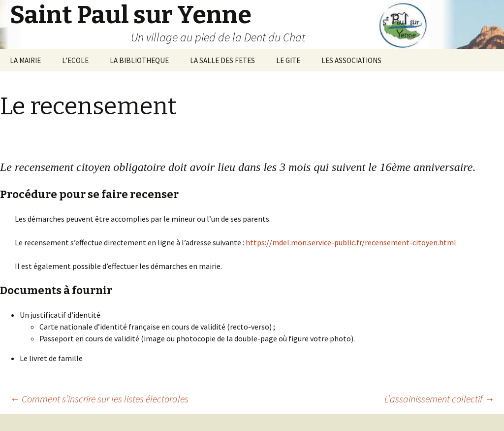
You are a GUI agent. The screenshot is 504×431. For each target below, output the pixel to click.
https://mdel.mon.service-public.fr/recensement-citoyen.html (351, 242)
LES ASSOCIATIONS (351, 60)
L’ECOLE (75, 60)
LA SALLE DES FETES (222, 60)
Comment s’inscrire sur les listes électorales (99, 399)
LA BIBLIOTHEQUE (139, 60)
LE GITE (288, 60)
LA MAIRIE (25, 60)
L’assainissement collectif (439, 399)
